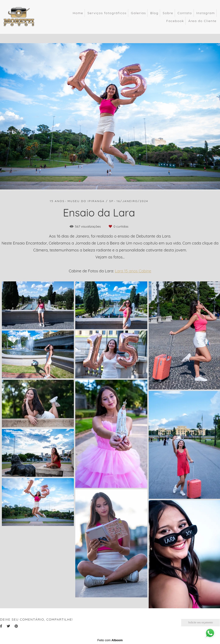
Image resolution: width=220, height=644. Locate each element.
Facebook (175, 21)
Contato (185, 13)
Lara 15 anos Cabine (133, 271)
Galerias (139, 13)
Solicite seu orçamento (200, 623)
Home (78, 13)
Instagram (206, 13)
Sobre (168, 13)
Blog (154, 13)
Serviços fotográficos (107, 13)
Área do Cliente (202, 21)
